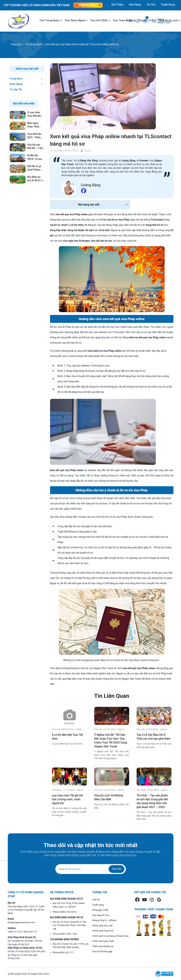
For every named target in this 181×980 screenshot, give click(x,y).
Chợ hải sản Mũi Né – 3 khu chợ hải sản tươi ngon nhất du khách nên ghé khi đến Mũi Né (36, 147)
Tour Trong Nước (50, 20)
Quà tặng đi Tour (101, 915)
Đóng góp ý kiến (100, 910)
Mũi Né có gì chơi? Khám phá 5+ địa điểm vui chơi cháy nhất (35, 168)
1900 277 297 (15, 932)
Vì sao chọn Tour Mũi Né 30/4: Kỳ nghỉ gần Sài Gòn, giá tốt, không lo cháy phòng (35, 114)
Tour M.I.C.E (146, 20)
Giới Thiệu (117, 5)
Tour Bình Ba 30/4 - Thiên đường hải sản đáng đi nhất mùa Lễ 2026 (35, 136)
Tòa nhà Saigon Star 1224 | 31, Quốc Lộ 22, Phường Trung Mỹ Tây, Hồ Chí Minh (26, 910)
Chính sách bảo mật (102, 926)
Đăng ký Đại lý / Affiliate (104, 920)
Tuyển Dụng (168, 5)
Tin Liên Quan (112, 696)
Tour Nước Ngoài (75, 20)
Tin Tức (151, 5)
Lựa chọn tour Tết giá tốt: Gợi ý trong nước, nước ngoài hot (68, 799)
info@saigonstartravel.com (22, 922)
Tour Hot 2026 (99, 20)
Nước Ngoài (16, 84)
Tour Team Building (124, 20)
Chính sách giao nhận (103, 941)
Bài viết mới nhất (24, 103)
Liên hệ (96, 900)
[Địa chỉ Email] (91, 869)
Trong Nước (16, 79)
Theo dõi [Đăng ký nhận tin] (116, 869)
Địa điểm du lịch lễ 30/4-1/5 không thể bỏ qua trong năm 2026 (36, 179)
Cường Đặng (91, 185)
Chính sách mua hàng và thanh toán (111, 936)
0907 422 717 (30, 932)
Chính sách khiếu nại (103, 946)
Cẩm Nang (135, 5)
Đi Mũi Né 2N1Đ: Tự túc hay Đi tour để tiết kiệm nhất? (36, 157)
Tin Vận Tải (16, 90)
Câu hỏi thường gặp (102, 951)
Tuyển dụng (98, 905)
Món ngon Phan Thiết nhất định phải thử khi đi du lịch (35, 125)
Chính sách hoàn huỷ (103, 931)
